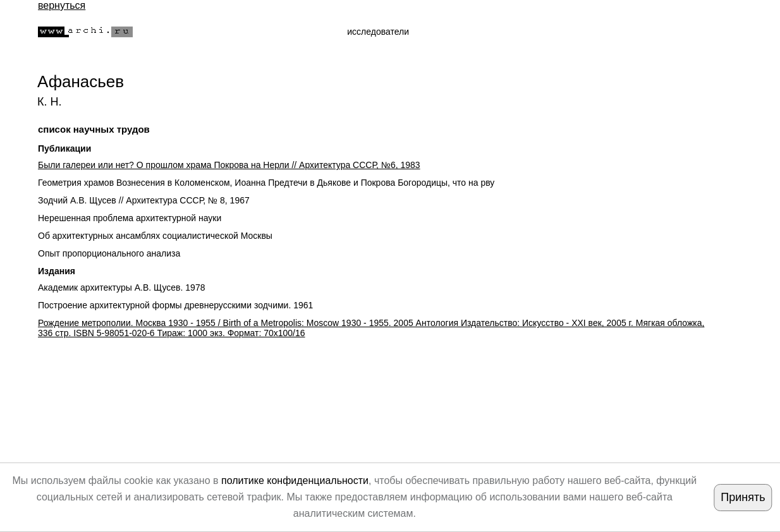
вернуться (62, 5)
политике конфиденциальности (295, 481)
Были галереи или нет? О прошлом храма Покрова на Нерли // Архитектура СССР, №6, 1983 (229, 165)
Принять (743, 497)
